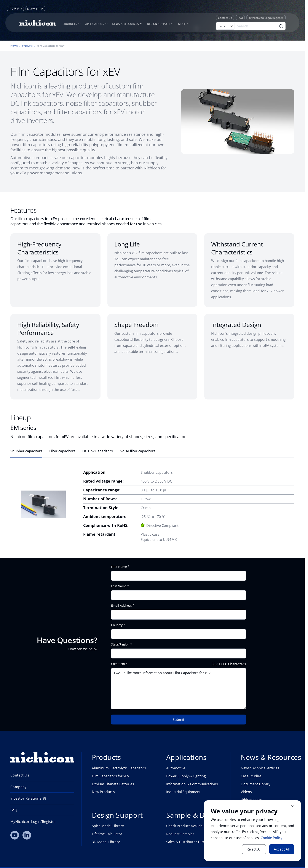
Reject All (254, 849)
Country (117, 625)
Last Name (119, 586)
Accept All (282, 849)
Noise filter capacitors (138, 451)
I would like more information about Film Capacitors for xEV (179, 689)
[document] (252, 831)
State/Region (120, 644)
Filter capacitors (62, 451)
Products (27, 46)
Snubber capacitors (26, 451)
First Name (119, 567)
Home (14, 46)
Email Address (121, 606)
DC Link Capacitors (98, 451)
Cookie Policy (271, 838)
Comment (118, 664)
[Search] (256, 26)
